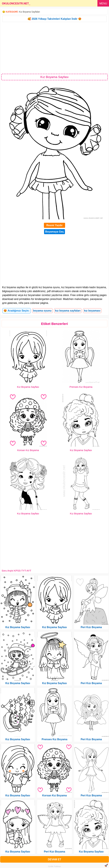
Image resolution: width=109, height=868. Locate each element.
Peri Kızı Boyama (54, 852)
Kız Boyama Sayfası (28, 387)
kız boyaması (92, 311)
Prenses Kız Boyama (81, 387)
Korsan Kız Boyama (28, 450)
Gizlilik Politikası (55, 866)
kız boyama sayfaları (68, 311)
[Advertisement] (54, 48)
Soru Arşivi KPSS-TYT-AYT (16, 571)
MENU (103, 4)
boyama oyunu (42, 311)
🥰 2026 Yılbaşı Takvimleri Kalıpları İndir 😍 (54, 19)
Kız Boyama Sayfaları (29, 12)
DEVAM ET (54, 859)
